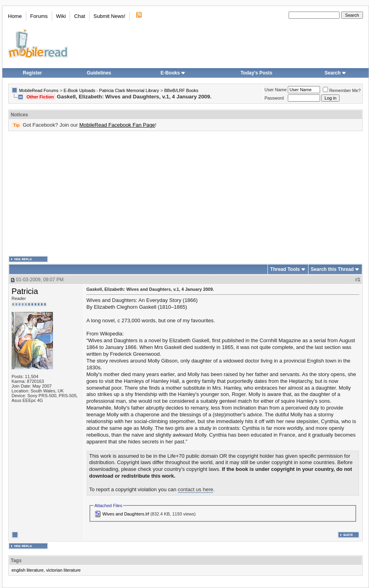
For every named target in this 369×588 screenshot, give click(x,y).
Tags (16, 561)
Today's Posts (256, 73)
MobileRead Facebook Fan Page (117, 125)
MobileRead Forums (39, 90)
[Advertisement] (173, 194)
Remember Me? (342, 90)
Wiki (61, 16)
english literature (28, 570)
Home (15, 16)
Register (32, 73)
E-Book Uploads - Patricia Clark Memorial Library (111, 90)
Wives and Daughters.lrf (126, 514)
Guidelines (99, 73)
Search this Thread (332, 269)
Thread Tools (285, 269)
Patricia (25, 291)
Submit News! (109, 16)
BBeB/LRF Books (182, 90)
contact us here (196, 489)
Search (336, 73)
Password (274, 98)
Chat (79, 16)
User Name (276, 90)
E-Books (173, 73)
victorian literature (63, 570)
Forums (39, 16)
